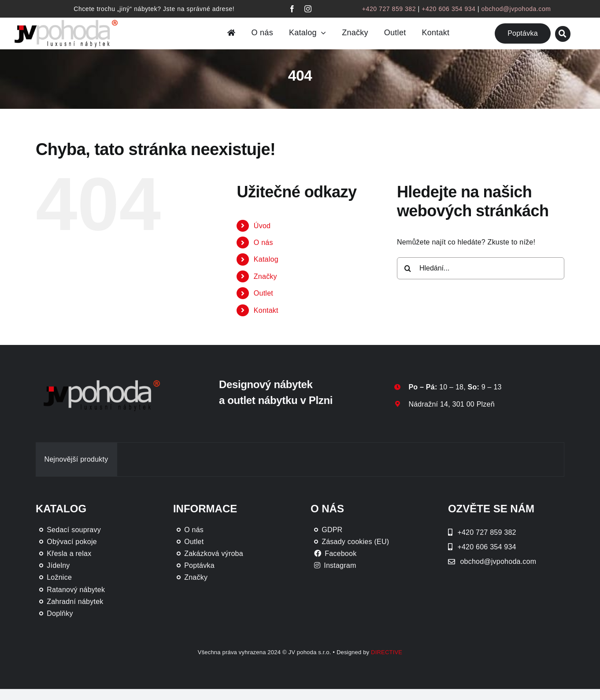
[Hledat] (408, 268)
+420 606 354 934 (448, 9)
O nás (263, 243)
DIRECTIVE (387, 652)
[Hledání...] (481, 268)
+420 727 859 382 (389, 9)
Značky (265, 276)
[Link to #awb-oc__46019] (563, 34)
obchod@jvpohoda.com (516, 9)
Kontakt (266, 310)
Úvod (262, 226)
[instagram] (308, 9)
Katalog (266, 259)
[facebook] (292, 9)
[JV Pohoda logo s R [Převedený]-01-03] (66, 20)
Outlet (263, 293)
